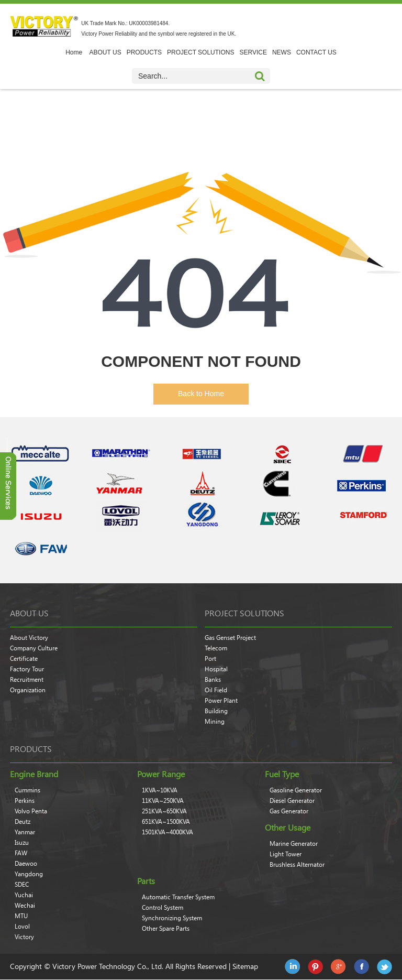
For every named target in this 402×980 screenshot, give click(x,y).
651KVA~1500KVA (166, 822)
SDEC (22, 885)
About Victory (29, 638)
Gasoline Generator (296, 790)
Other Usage (288, 827)
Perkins (25, 801)
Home (74, 52)
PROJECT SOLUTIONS (200, 52)
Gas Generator (289, 811)
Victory (24, 937)
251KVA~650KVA (164, 811)
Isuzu (22, 843)
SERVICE (253, 52)
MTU (21, 916)
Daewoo (26, 864)
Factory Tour (27, 669)
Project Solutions (244, 613)
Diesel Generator (292, 801)
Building (216, 711)
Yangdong (29, 874)
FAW (21, 853)
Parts (146, 881)
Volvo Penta (31, 811)
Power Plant (221, 701)
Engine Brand (34, 774)
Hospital (216, 669)
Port (210, 659)
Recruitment (27, 680)
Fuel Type (282, 774)
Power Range (161, 774)
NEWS (282, 52)
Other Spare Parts (166, 929)
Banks (213, 680)
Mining (215, 722)
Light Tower (286, 854)
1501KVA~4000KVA (167, 832)
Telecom (216, 648)
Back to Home (201, 394)
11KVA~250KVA (163, 801)
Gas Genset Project (230, 638)
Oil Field (216, 690)
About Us (29, 613)
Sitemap (245, 966)
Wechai (25, 906)
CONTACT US (316, 52)
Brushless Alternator (297, 865)
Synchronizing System (172, 918)
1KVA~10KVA (160, 790)
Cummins (27, 790)
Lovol (22, 927)
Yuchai (24, 895)
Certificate (24, 659)
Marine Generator (294, 844)
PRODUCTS (144, 52)
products (31, 749)
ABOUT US (105, 52)
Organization (28, 690)
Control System (163, 908)
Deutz (23, 822)
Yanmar (25, 832)
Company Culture (34, 648)
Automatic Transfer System (178, 897)
